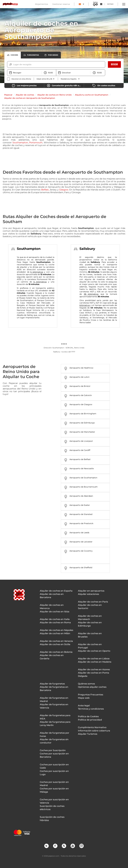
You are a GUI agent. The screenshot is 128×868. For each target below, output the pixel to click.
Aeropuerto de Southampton (83, 478)
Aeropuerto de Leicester (81, 542)
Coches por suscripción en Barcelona (54, 755)
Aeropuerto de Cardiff (80, 450)
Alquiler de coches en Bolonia (56, 652)
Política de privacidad (90, 720)
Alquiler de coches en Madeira (95, 662)
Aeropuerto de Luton (79, 377)
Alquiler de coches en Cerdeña (52, 657)
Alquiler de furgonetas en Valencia (54, 706)
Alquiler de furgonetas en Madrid (54, 700)
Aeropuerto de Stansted (81, 514)
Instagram (81, 846)
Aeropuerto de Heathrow (81, 368)
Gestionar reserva (61, 4)
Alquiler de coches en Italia (55, 619)
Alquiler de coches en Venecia (56, 641)
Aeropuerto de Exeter (80, 505)
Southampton (20, 143)
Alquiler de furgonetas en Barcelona (54, 689)
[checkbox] (19, 79)
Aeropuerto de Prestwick (81, 523)
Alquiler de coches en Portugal (90, 646)
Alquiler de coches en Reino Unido (54, 95)
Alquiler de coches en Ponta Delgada (94, 674)
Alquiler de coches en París (93, 602)
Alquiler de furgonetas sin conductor (54, 741)
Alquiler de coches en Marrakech (90, 618)
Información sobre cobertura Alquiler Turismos (94, 732)
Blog (46, 846)
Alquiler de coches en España (56, 591)
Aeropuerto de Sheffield (81, 568)
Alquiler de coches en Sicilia (55, 644)
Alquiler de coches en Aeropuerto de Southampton (30, 98)
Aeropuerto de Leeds (79, 533)
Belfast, (45, 190)
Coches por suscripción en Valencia (54, 801)
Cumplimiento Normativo (92, 727)
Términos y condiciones (91, 709)
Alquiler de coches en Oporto (94, 651)
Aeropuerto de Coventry (81, 551)
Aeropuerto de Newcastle (82, 468)
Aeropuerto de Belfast (80, 459)
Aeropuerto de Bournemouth (83, 487)
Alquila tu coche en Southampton (92, 95)
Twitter (64, 846)
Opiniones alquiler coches (92, 687)
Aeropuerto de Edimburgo (82, 423)
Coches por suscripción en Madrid (54, 784)
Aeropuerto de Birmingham (83, 414)
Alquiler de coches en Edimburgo (90, 624)
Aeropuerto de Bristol (80, 386)
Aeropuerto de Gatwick (81, 395)
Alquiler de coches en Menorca (52, 607)
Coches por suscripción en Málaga (54, 790)
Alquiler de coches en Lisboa (94, 659)
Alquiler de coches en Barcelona (52, 596)
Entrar (110, 4)
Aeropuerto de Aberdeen (81, 496)
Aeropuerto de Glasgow (81, 404)
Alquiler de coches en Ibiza (55, 612)
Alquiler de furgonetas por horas (54, 734)
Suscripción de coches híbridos (52, 819)
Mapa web (84, 698)
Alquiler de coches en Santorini (90, 607)
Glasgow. (64, 190)
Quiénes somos (86, 684)
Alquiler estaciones (88, 594)
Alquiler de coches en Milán (55, 633)
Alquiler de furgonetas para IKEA (55, 717)
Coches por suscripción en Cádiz (54, 766)
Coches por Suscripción (53, 750)
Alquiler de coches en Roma (55, 622)
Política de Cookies (88, 716)
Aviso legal (84, 706)
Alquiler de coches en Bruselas (90, 635)
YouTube (73, 846)
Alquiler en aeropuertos (91, 591)
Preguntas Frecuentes (91, 695)
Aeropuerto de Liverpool (81, 441)
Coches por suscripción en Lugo (54, 773)
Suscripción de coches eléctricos (52, 808)
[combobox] (14, 64)
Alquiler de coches (25, 95)
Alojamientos (42, 4)
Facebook (55, 846)
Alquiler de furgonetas (52, 684)
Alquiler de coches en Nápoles (56, 630)
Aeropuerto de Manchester (82, 432)
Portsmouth (36, 143)
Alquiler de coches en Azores (94, 669)
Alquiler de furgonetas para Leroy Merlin (55, 724)
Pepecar (8, 95)
